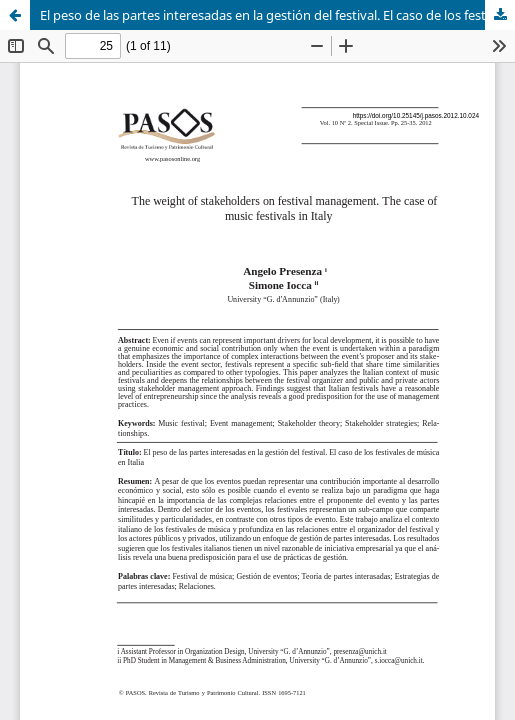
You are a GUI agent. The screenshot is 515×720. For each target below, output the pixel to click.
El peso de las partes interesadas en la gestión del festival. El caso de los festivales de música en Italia (277, 15)
